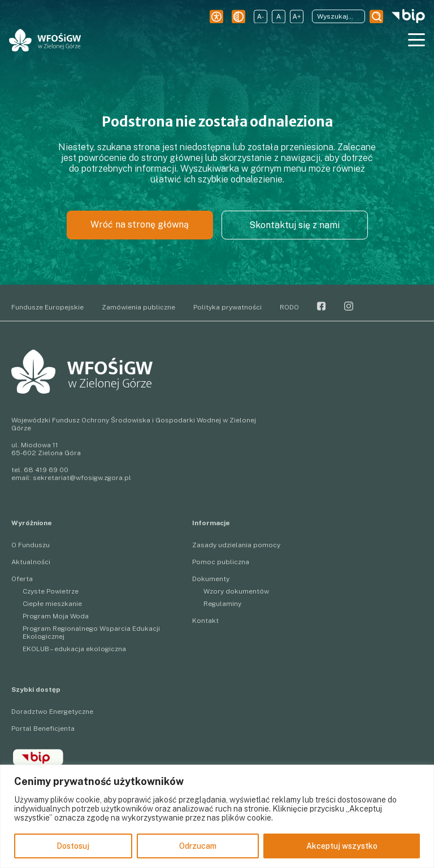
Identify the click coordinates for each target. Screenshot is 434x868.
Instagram (349, 306)
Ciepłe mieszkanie (52, 604)
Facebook (322, 306)
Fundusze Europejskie (47, 307)
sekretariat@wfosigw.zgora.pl (82, 478)
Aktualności (31, 562)
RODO (289, 307)
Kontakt (205, 621)
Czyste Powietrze (51, 591)
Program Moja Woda (56, 616)
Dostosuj (73, 846)
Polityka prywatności (227, 307)
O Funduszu (31, 545)
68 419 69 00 (46, 470)
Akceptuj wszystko (342, 846)
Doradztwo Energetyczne (52, 712)
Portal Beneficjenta (43, 729)
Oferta (22, 579)
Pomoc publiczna (221, 562)
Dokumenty (211, 579)
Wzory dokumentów (236, 591)
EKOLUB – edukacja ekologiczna (74, 649)
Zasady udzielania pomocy (236, 545)
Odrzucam (198, 846)
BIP (38, 757)
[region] (217, 816)
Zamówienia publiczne (138, 307)
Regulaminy (222, 604)
